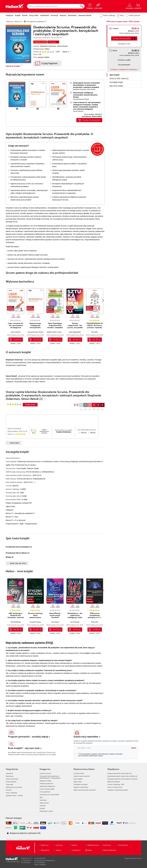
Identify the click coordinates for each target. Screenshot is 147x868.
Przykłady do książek (80, 784)
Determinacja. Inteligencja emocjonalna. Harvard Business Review (85, 95)
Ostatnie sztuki (40, 42)
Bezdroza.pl (107, 845)
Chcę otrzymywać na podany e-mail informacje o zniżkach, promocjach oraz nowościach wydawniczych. (99, 755)
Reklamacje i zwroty (46, 811)
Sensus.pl (59, 845)
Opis (114, 75)
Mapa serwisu (44, 803)
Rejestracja (9, 776)
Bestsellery (72, 15)
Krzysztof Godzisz (35, 622)
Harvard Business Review (81, 99)
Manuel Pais (62, 332)
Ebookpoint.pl (123, 845)
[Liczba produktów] (133, 38)
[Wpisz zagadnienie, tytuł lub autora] (53, 6)
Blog (41, 797)
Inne (16, 517)
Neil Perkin (95, 332)
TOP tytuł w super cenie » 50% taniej (123, 22)
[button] (103, 300)
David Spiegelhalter (75, 332)
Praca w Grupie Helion (115, 787)
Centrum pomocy (45, 773)
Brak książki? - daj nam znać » (25, 748)
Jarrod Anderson (78, 111)
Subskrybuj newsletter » (87, 737)
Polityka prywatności (46, 784)
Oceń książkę (78, 779)
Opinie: (66, 52)
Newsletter (43, 800)
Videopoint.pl (45, 850)
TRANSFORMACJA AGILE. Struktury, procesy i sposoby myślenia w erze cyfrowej (95, 327)
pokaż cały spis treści (18, 563)
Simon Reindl (62, 46)
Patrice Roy (95, 622)
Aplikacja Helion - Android (14, 796)
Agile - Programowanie (28, 524)
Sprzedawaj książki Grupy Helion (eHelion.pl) (122, 776)
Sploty (90, 850)
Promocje (54, 15)
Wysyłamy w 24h (124, 44)
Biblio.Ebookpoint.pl (110, 850)
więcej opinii (15, 443)
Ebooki (25, 15)
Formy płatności (45, 792)
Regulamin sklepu (46, 781)
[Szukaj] (82, 6)
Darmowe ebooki (85, 15)
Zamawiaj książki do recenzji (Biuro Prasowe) (122, 779)
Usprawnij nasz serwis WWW (49, 795)
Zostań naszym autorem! (82, 776)
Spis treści (116, 86)
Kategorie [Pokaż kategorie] (9, 15)
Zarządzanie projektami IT (25, 513)
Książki (18, 15)
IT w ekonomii (20, 520)
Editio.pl (74, 845)
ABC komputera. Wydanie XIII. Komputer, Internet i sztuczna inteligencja (16, 617)
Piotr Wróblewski (16, 622)
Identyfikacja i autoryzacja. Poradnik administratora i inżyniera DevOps (55, 617)
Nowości (63, 15)
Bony (122, 15)
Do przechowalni (124, 65)
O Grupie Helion (79, 773)
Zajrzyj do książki (13, 66)
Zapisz (134, 748)
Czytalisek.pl (76, 850)
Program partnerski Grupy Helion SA (119, 773)
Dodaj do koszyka (122, 38)
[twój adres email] (102, 748)
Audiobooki (45, 15)
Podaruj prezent (134, 15)
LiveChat (43, 806)
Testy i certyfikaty (11, 793)
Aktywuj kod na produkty (14, 787)
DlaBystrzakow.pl (93, 845)
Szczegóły (116, 82)
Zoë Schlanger (75, 622)
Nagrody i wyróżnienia (81, 787)
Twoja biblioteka (11, 782)
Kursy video (34, 15)
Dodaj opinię (30, 405)
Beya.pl (59, 850)
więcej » (101, 756)
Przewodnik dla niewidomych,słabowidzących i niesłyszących (50, 777)
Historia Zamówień (12, 779)
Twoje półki (9, 784)
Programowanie (12, 524)
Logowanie (9, 773)
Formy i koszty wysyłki (47, 789)
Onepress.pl (45, 845)
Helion (47, 49)
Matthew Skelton (52, 332)
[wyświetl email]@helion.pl (47, 861)
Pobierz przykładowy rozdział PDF (19, 503)
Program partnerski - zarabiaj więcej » (29, 737)
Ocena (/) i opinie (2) (119, 78)
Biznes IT (9, 513)
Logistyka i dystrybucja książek (118, 790)
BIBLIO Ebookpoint (114, 782)
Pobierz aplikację (109, 15)
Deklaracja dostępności (47, 786)
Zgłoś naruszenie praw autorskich (85, 790)
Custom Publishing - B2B (116, 784)
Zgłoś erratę (10, 506)
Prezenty (9, 790)
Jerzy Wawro (55, 622)
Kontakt (42, 808)
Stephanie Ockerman (48, 46)
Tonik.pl (139, 858)
